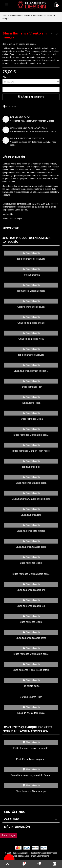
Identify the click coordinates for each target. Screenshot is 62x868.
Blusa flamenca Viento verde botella (31, 670)
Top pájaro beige (31, 686)
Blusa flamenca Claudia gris (31, 590)
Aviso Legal (9, 835)
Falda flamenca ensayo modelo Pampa (31, 775)
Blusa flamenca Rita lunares (31, 531)
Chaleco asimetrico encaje (31, 323)
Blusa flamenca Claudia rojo (31, 606)
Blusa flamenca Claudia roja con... (31, 435)
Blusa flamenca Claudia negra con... (31, 574)
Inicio (5, 16)
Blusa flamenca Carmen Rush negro (31, 451)
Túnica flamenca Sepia (31, 419)
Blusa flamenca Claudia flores (31, 638)
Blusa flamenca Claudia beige (31, 547)
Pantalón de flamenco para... (31, 759)
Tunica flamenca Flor (31, 387)
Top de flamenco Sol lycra (31, 355)
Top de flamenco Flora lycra (31, 259)
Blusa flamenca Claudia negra (31, 483)
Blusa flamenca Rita (31, 515)
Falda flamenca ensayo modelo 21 (31, 748)
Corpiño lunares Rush (31, 697)
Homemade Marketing (39, 856)
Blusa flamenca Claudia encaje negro (31, 499)
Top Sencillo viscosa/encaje (31, 291)
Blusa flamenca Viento (31, 563)
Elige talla (7, 77)
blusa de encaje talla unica (31, 713)
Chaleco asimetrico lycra (31, 339)
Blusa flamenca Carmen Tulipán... (31, 371)
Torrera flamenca (31, 275)
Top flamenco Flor (31, 467)
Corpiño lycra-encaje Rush (31, 307)
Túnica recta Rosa (31, 403)
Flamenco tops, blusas (20, 16)
